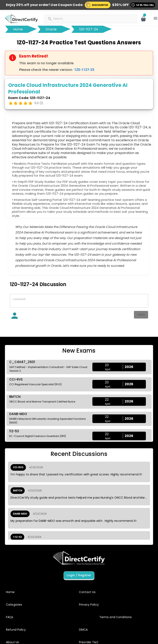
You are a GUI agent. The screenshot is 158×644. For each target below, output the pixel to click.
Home (18, 29)
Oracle (51, 29)
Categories (14, 605)
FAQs (10, 617)
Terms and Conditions (116, 617)
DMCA (83, 630)
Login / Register (79, 575)
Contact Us (87, 592)
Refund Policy (16, 630)
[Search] (73, 18)
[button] (98, 5)
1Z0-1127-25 (84, 70)
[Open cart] (143, 19)
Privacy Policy (89, 605)
